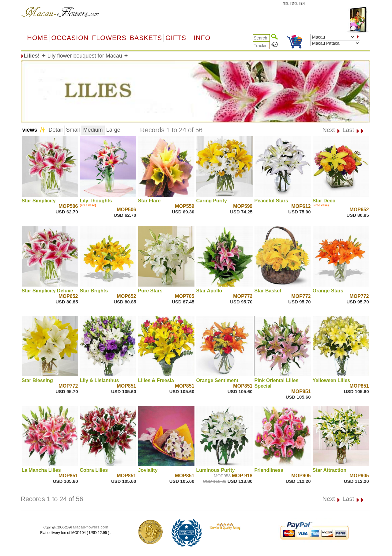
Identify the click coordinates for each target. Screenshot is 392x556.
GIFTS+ (178, 38)
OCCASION (70, 38)
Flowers (109, 38)
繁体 (295, 4)
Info (202, 38)
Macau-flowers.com (91, 527)
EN (303, 4)
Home (38, 38)
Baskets (146, 38)
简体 (286, 4)
